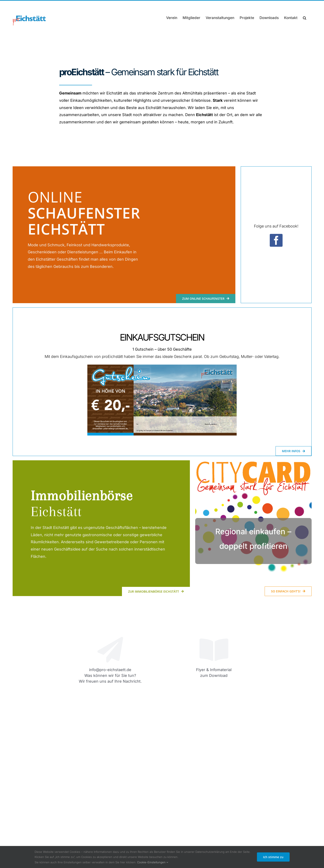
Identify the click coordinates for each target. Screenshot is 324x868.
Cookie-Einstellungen (153, 862)
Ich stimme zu (273, 857)
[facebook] (276, 240)
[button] (305, 18)
